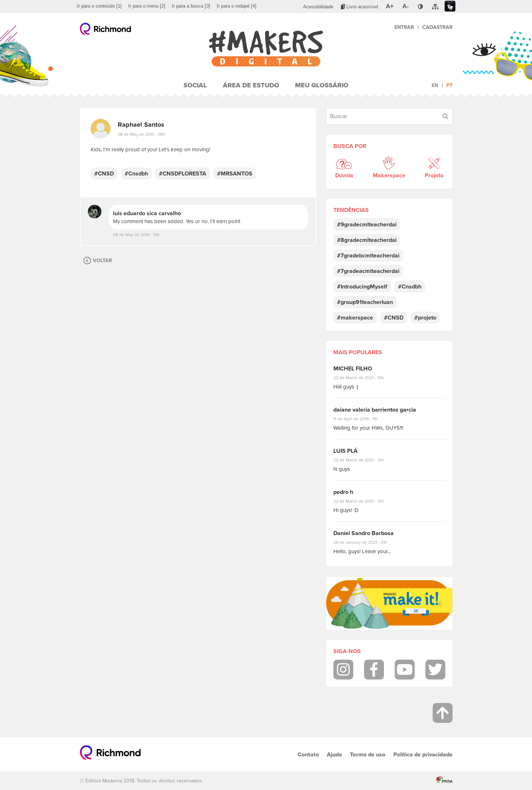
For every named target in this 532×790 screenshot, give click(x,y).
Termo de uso (368, 754)
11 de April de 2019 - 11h (361, 419)
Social (195, 85)
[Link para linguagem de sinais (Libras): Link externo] (450, 6)
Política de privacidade (423, 754)
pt (449, 85)
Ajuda (334, 754)
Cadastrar (437, 27)
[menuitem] (99, 6)
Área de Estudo (251, 85)
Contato (308, 754)
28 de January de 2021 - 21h (366, 542)
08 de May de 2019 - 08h (142, 134)
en (435, 85)
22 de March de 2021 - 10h (365, 378)
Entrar (404, 27)
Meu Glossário (322, 85)
